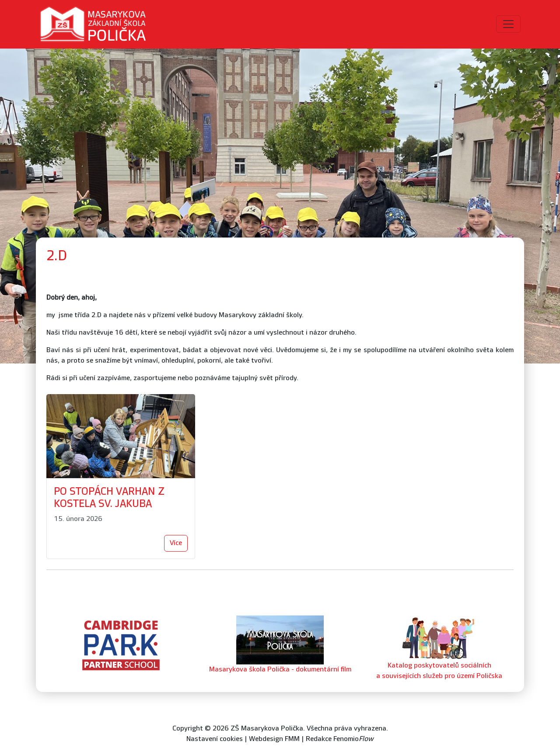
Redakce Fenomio (340, 739)
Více (176, 543)
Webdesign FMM (274, 739)
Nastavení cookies (215, 739)
